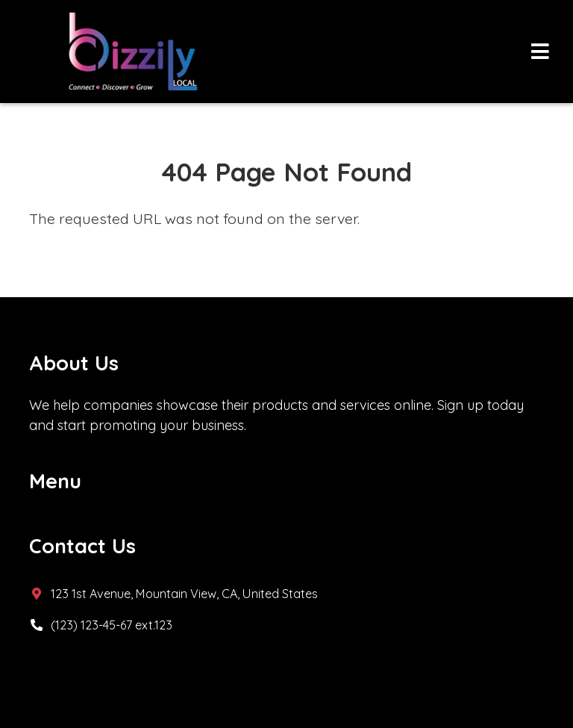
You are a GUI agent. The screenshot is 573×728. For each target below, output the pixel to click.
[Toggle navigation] (540, 52)
